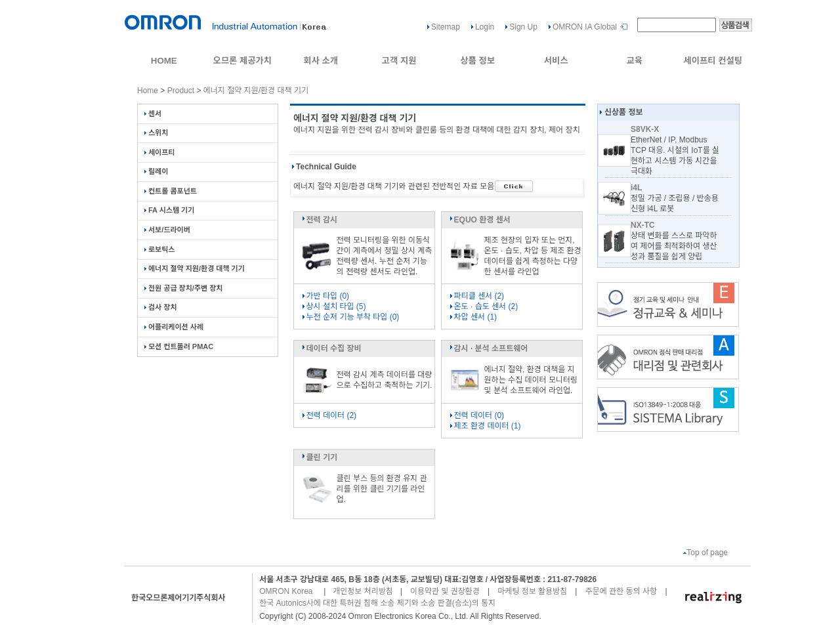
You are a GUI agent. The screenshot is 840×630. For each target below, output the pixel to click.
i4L (636, 188)
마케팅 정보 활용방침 (532, 591)
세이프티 (159, 152)
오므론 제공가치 (242, 61)
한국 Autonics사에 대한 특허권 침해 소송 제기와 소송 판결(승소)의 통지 (377, 603)
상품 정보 (477, 61)
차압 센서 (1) (473, 317)
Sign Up (523, 27)
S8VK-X (645, 129)
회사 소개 (321, 61)
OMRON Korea (286, 591)
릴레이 (156, 171)
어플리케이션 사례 (174, 327)
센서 (153, 114)
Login (485, 27)
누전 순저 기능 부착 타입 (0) (350, 317)
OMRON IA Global (585, 27)
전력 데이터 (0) (476, 415)
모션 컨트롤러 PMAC (179, 346)
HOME (164, 61)
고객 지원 (399, 61)
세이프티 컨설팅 (713, 61)
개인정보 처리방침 (363, 591)
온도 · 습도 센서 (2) (483, 306)
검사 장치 (161, 307)
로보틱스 (159, 249)
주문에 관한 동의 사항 (621, 591)
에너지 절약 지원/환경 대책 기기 (256, 91)
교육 (634, 61)
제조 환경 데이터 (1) (485, 426)
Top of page (705, 553)
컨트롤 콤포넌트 (171, 191)
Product (181, 91)
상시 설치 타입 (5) (333, 306)
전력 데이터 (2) (329, 415)
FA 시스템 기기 (169, 210)
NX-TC (643, 225)
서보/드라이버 (167, 230)
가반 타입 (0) (325, 296)
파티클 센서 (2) (476, 296)
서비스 (556, 61)
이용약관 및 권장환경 (445, 591)
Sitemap (446, 27)
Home (148, 91)
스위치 (156, 133)
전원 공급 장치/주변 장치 (183, 288)
